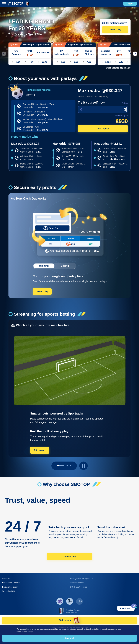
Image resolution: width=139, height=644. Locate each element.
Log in (130, 4)
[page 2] (71, 466)
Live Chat (125, 608)
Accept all (69, 638)
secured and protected (112, 531)
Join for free (69, 556)
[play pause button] (83, 466)
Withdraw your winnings (77, 534)
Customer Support (20, 543)
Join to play (115, 29)
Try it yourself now (91, 102)
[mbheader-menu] (4, 4)
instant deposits (80, 531)
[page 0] (61, 466)
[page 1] (67, 466)
